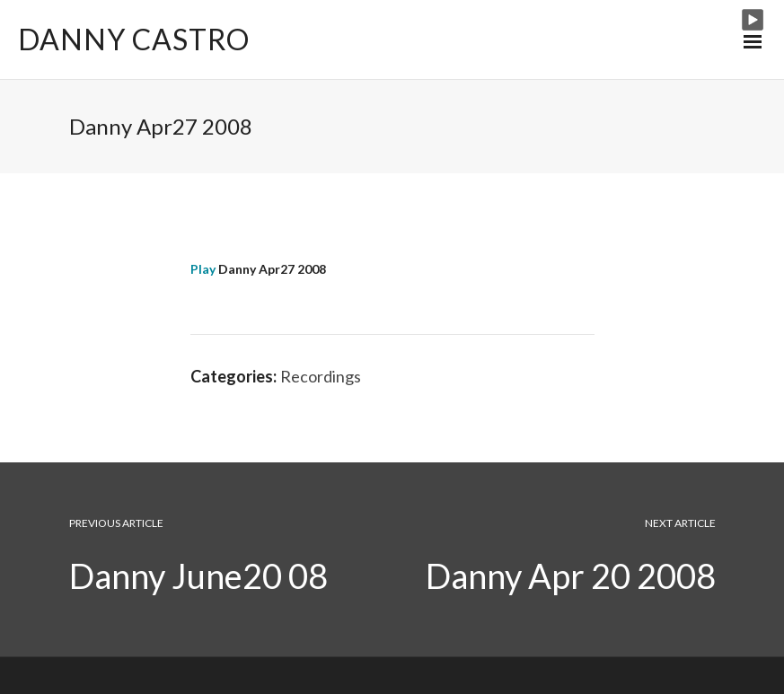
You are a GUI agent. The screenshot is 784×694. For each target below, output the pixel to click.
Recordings (321, 376)
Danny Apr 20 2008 (571, 575)
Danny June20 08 (198, 575)
